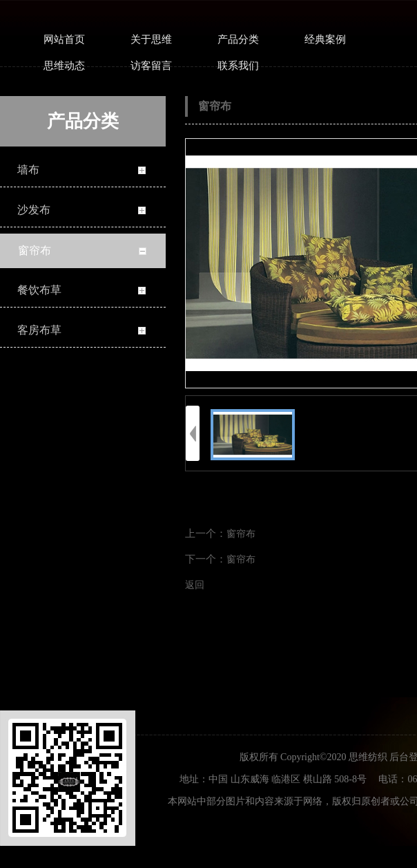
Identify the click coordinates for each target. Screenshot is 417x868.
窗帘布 (241, 534)
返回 (195, 585)
